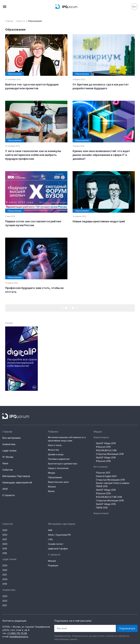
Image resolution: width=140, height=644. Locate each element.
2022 (5, 535)
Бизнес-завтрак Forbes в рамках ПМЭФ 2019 (113, 485)
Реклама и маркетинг (59, 459)
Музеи (51, 491)
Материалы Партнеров (16, 476)
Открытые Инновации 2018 (110, 454)
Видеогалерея (101, 437)
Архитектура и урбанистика (63, 464)
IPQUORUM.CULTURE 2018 (109, 497)
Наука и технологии (58, 468)
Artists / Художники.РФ (59, 535)
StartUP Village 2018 (106, 457)
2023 (5, 530)
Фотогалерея (101, 467)
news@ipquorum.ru (19, 637)
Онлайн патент (56, 544)
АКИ (5, 489)
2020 (5, 544)
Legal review (9, 451)
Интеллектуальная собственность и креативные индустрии (67, 439)
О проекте (9, 495)
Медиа (51, 473)
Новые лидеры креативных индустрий (99, 221)
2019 (5, 549)
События (7, 470)
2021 (5, 539)
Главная (9, 21)
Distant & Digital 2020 (106, 476)
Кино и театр (55, 445)
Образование (55, 477)
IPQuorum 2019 (103, 447)
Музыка (52, 487)
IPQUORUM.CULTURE (106, 450)
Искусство (53, 450)
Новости (21, 21)
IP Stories (8, 457)
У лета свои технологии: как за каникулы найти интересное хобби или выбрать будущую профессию (33, 155)
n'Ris (50, 539)
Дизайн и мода (56, 454)
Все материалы (11, 438)
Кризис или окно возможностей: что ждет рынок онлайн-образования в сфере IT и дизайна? (101, 155)
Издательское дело (58, 482)
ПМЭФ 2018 (102, 508)
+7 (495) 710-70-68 (17, 633)
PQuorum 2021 (103, 473)
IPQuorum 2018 (103, 461)
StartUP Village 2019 (106, 443)
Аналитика (9, 444)
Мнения (52, 561)
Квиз (5, 463)
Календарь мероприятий (17, 482)
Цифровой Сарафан (58, 549)
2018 (5, 553)
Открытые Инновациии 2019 (110, 480)
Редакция (53, 565)
